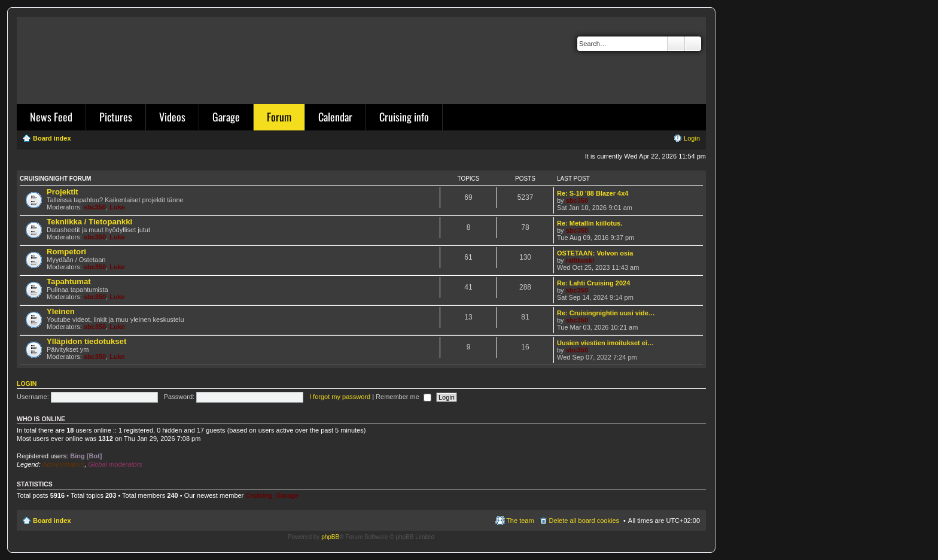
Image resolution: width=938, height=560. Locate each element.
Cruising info (404, 117)
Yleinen (61, 311)
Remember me (403, 397)
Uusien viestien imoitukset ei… (605, 343)
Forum (279, 117)
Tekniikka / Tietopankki (89, 222)
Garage (226, 117)
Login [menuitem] (692, 138)
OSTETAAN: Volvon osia (595, 253)
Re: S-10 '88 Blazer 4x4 (593, 193)
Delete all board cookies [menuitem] (584, 521)
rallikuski (580, 260)
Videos (172, 117)
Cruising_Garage (272, 495)
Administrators (63, 464)
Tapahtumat (69, 281)
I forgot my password (340, 397)
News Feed (51, 117)
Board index (52, 521)
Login (27, 384)
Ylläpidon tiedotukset (86, 341)
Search (676, 44)
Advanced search (693, 44)
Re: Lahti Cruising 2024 (593, 283)
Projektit (63, 192)
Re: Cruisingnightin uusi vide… (606, 313)
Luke (117, 207)
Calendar (335, 117)
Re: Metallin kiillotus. (590, 223)
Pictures (116, 117)
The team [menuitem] (520, 521)
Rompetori (66, 252)
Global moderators (115, 464)
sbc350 (95, 207)
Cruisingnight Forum (55, 179)
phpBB (330, 537)
